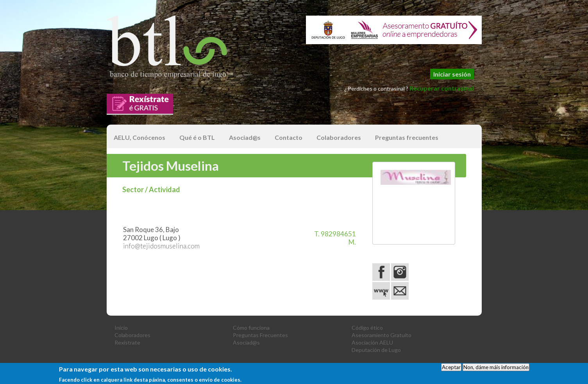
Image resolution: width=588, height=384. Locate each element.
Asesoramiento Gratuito (382, 335)
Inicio (121, 328)
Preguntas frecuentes (407, 137)
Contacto (289, 137)
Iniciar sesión (452, 74)
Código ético (367, 328)
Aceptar (451, 369)
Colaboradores (339, 137)
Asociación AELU (372, 342)
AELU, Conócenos (139, 137)
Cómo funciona (251, 328)
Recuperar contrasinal (442, 88)
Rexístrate (127, 342)
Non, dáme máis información (496, 369)
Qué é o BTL (197, 137)
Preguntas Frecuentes (260, 335)
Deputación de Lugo (376, 350)
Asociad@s (245, 137)
